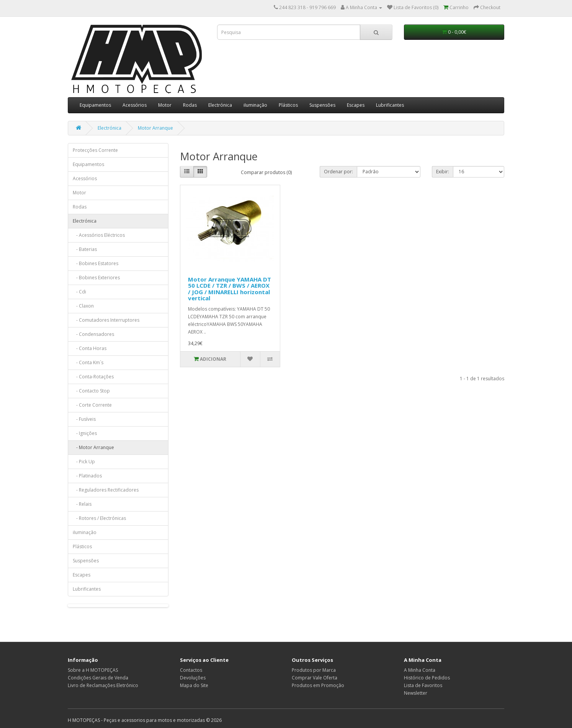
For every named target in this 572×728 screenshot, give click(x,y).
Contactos (191, 670)
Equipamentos (95, 105)
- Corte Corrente (92, 405)
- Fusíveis (84, 419)
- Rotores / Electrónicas (99, 518)
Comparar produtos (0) (266, 172)
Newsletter (416, 693)
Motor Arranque (155, 128)
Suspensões (322, 105)
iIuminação (255, 105)
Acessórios (135, 105)
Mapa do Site (194, 685)
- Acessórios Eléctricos (99, 235)
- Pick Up (84, 462)
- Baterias (85, 249)
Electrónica (220, 105)
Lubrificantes (390, 105)
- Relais (82, 504)
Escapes (356, 105)
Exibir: (443, 172)
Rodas (190, 105)
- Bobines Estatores (96, 263)
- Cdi (79, 292)
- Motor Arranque (93, 447)
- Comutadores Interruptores (106, 320)
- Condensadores (93, 334)
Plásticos (288, 105)
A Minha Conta (420, 670)
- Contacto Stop (91, 391)
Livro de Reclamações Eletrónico (103, 685)
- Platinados (87, 476)
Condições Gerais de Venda (98, 678)
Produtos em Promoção (318, 685)
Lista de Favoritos (423, 685)
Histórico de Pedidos (427, 678)
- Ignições (85, 433)
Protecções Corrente (95, 150)
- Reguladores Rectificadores (106, 490)
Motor (165, 105)
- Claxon (83, 306)
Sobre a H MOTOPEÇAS (93, 670)
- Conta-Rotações (93, 377)
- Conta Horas (90, 348)
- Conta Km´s (88, 362)
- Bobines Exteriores (96, 278)
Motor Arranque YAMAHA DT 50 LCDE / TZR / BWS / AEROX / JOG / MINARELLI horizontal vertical (230, 289)
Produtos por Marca (314, 670)
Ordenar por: (338, 172)
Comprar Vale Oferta (315, 678)
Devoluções (193, 678)
